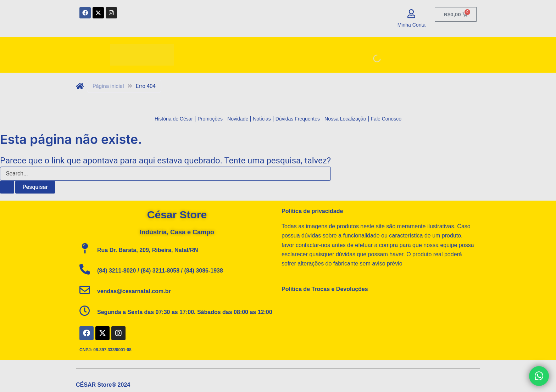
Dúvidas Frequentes (298, 119)
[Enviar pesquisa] (7, 187)
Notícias (262, 119)
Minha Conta (412, 25)
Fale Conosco (386, 119)
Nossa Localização (345, 119)
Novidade (238, 119)
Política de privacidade (312, 211)
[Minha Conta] (412, 14)
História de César (174, 119)
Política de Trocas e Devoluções (325, 289)
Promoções (210, 119)
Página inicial (108, 86)
